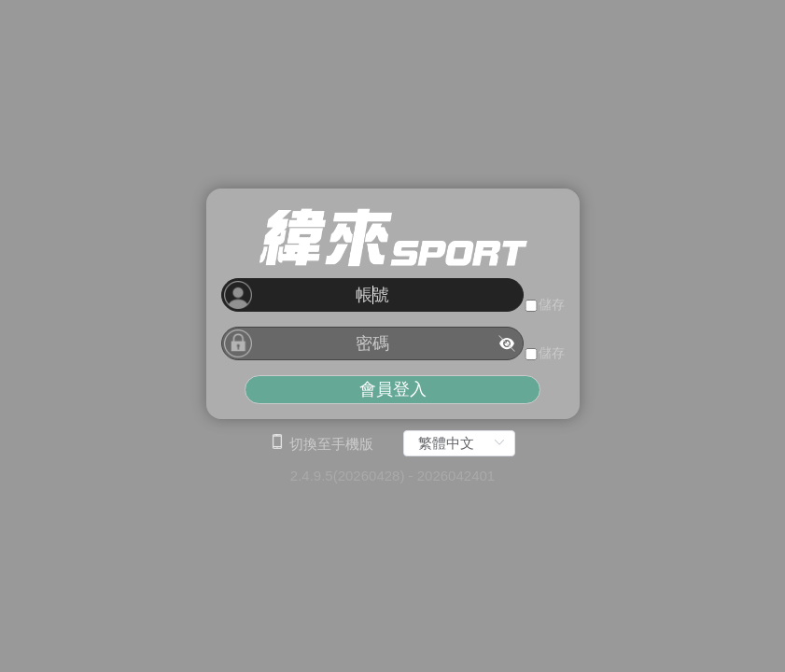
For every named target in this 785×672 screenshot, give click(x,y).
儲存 (552, 304)
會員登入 (393, 389)
